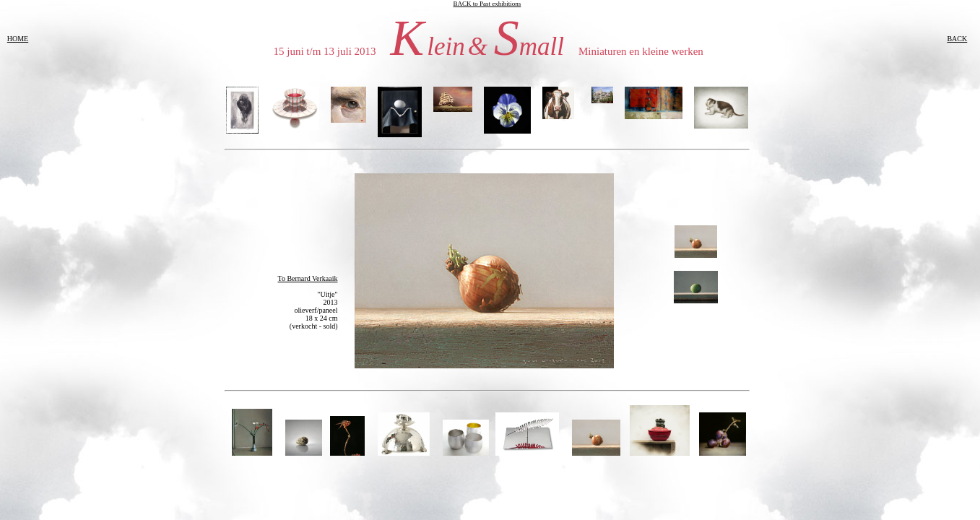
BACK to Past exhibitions (487, 4)
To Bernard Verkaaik (308, 278)
